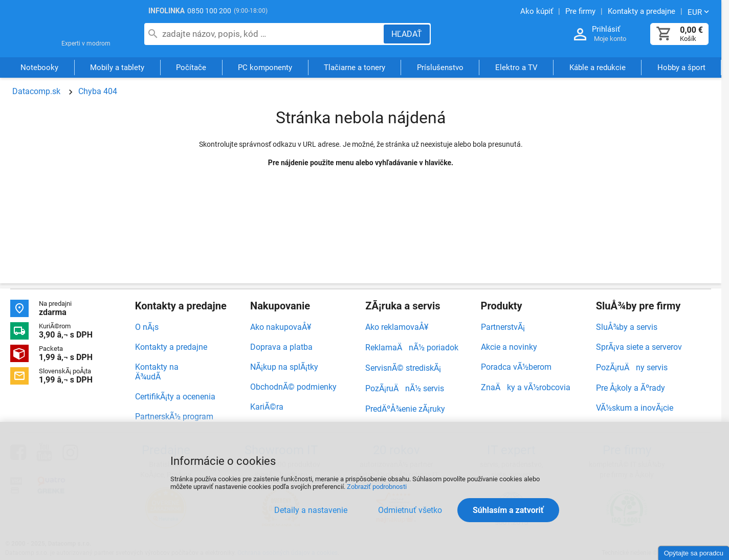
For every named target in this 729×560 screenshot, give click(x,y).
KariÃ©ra (267, 407)
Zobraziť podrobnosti (377, 487)
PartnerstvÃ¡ (503, 327)
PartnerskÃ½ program (174, 417)
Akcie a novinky (509, 347)
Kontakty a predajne (171, 347)
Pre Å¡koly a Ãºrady (631, 388)
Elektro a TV (516, 68)
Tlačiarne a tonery (355, 68)
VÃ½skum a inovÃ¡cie (635, 408)
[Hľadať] (407, 34)
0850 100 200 (209, 11)
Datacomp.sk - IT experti (67, 30)
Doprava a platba (281, 347)
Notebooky (39, 68)
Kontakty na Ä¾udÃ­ (157, 372)
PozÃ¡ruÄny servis (632, 367)
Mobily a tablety (117, 68)
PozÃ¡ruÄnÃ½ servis (405, 388)
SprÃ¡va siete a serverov (639, 347)
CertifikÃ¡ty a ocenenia (175, 397)
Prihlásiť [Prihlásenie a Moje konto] (606, 29)
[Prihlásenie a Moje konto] (580, 35)
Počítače (191, 68)
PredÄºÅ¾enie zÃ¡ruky (405, 409)
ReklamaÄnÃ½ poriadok (412, 348)
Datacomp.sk (36, 91)
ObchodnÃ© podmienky (293, 387)
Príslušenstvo (440, 68)
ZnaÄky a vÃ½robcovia (526, 387)
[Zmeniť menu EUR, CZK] (699, 12)
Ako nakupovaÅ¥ (281, 327)
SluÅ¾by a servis (627, 327)
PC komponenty (265, 68)
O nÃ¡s (147, 327)
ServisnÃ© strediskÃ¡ (403, 368)
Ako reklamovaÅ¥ (397, 327)
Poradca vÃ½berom (516, 367)
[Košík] (664, 34)
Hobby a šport (681, 68)
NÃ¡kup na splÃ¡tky (284, 367)
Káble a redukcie (598, 68)
